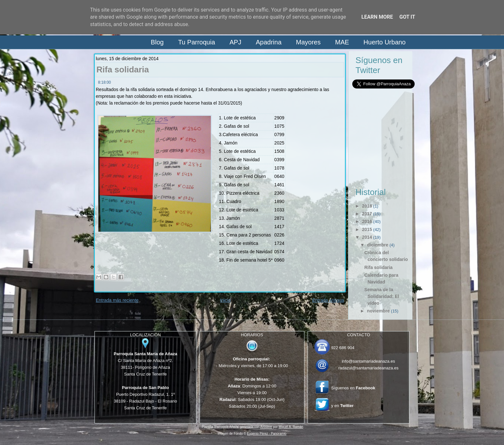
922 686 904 (343, 348)
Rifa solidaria (123, 70)
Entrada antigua (328, 300)
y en (342, 406)
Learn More (377, 17)
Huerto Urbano (385, 42)
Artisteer (266, 427)
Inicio (225, 300)
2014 (367, 237)
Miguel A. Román (291, 427)
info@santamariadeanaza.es (368, 361)
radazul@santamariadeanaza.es (368, 368)
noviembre (378, 311)
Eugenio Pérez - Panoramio (267, 434)
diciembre (378, 245)
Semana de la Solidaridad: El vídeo (382, 296)
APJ (235, 42)
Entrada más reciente (117, 300)
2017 (367, 214)
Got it (407, 17)
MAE (342, 42)
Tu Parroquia (197, 42)
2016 (367, 221)
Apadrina (269, 42)
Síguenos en (353, 388)
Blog (157, 42)
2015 (367, 229)
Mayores (308, 42)
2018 (367, 206)
